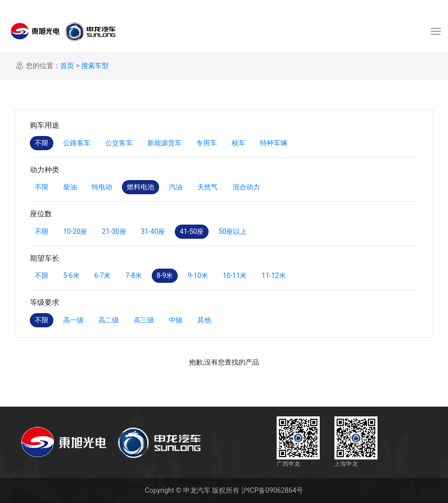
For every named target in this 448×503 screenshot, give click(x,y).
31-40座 (153, 231)
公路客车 (77, 143)
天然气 (208, 187)
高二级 (109, 320)
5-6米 (71, 275)
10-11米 (235, 275)
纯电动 (102, 187)
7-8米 (134, 275)
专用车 (207, 143)
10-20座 (75, 231)
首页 (67, 66)
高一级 (73, 320)
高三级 (144, 320)
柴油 (70, 187)
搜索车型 (95, 66)
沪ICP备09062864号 (272, 490)
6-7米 (103, 275)
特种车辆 (274, 143)
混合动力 (246, 187)
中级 (176, 320)
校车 (238, 143)
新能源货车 (165, 143)
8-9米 (165, 275)
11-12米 (273, 275)
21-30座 (114, 231)
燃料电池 (141, 187)
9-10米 (198, 275)
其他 (204, 320)
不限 (42, 143)
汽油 (176, 187)
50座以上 (233, 231)
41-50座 (192, 231)
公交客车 (119, 143)
